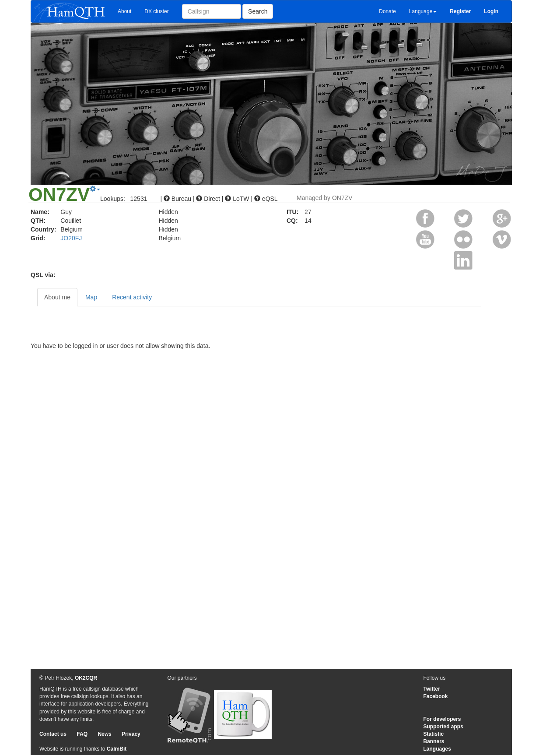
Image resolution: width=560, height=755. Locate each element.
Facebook (436, 696)
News (104, 734)
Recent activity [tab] (132, 297)
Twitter (432, 689)
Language (423, 11)
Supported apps (443, 727)
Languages (437, 749)
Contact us (53, 734)
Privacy (131, 734)
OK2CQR (86, 678)
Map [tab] (91, 297)
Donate (387, 11)
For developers (442, 719)
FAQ (82, 734)
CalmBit (117, 749)
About (124, 11)
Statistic (434, 734)
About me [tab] (57, 297)
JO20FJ (71, 238)
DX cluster (156, 11)
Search (258, 11)
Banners (434, 741)
